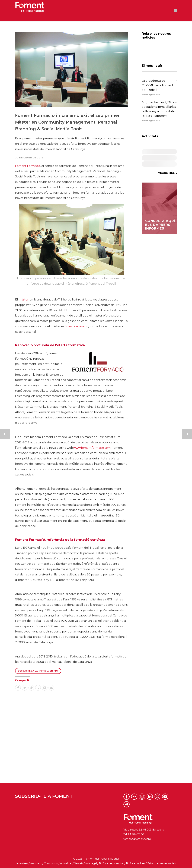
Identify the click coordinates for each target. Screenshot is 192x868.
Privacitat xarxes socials (162, 863)
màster (24, 300)
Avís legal (91, 863)
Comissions (51, 863)
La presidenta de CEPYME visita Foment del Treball (158, 85)
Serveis (79, 863)
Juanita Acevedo (77, 326)
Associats (36, 863)
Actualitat (66, 863)
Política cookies (136, 863)
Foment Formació (28, 166)
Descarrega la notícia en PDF (38, 671)
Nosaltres (22, 863)
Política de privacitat (111, 863)
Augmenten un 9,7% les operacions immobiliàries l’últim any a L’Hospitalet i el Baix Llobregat (159, 109)
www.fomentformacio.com (92, 448)
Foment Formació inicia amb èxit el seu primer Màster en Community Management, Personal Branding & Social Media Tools (67, 122)
